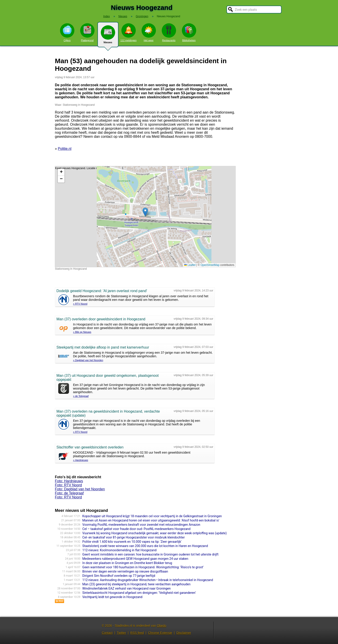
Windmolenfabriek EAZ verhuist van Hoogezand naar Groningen (127, 588)
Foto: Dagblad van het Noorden (80, 489)
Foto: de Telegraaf (69, 493)
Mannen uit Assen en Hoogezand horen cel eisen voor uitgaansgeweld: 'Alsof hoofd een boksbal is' (151, 520)
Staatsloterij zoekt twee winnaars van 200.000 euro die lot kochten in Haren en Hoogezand (145, 546)
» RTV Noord (80, 304)
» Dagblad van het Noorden (88, 360)
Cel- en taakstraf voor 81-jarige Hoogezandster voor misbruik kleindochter (134, 537)
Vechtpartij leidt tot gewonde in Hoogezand (112, 597)
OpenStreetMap (210, 265)
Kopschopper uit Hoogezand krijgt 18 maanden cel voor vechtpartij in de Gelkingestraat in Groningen (152, 516)
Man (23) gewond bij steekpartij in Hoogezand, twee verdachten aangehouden (137, 584)
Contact (107, 633)
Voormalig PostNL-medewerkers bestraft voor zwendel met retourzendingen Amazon (141, 525)
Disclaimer (184, 633)
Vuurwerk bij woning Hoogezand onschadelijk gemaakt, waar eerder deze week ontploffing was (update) (155, 533)
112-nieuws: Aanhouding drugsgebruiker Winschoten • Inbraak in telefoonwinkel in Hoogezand (148, 580)
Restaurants (169, 32)
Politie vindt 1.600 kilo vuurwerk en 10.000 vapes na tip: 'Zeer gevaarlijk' (132, 542)
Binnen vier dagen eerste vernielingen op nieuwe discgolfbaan (125, 571)
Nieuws (108, 36)
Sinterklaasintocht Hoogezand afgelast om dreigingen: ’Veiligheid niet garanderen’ (139, 593)
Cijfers (67, 32)
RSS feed (137, 633)
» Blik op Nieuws (82, 332)
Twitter (121, 633)
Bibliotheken (189, 32)
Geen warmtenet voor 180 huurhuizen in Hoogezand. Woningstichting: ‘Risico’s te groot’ (143, 567)
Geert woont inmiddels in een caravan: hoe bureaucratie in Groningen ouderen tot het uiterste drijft (151, 554)
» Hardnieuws (81, 460)
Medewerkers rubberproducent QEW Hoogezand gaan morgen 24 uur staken (135, 559)
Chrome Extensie (160, 633)
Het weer (149, 32)
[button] (145, 212)
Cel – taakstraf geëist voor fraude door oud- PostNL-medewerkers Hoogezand (137, 529)
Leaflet (190, 265)
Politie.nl (65, 149)
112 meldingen (128, 32)
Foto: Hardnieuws (69, 481)
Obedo (161, 626)
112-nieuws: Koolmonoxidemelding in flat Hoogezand (119, 550)
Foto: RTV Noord (68, 485)
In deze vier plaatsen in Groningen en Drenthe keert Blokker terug (127, 563)
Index (107, 16)
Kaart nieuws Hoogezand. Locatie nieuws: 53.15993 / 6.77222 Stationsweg (145, 217)
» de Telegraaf (81, 396)
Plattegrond (87, 32)
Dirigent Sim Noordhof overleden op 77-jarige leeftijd (119, 576)
